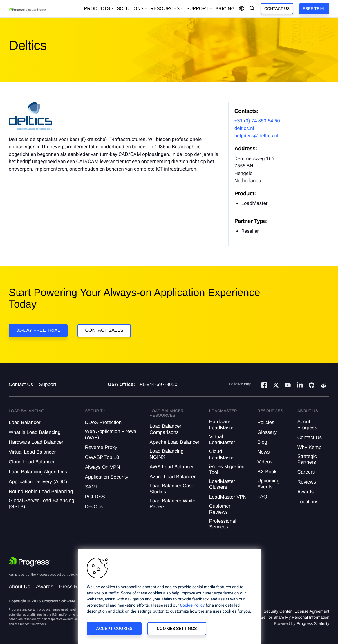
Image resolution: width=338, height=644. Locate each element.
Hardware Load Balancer (36, 442)
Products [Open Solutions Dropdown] (97, 9)
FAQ (262, 497)
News (264, 452)
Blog (262, 442)
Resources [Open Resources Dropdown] (165, 9)
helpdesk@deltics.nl (256, 136)
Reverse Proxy (101, 447)
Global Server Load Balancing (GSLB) (41, 503)
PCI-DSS (95, 497)
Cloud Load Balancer (32, 462)
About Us (19, 587)
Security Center (278, 611)
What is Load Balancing (35, 432)
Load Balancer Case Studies (172, 489)
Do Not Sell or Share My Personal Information (288, 617)
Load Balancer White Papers (172, 504)
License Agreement (312, 611)
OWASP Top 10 (102, 457)
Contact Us (277, 9)
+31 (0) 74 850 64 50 (257, 121)
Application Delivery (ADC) (38, 482)
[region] (169, 596)
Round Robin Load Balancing (41, 491)
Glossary (267, 432)
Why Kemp (309, 447)
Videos (265, 462)
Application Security (107, 477)
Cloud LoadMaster (222, 454)
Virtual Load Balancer (32, 452)
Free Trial (314, 9)
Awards (306, 492)
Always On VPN (103, 467)
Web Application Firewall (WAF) (112, 434)
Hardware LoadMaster (222, 424)
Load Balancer (25, 422)
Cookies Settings (177, 629)
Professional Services (223, 524)
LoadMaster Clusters (222, 484)
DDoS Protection (103, 422)
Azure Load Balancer (172, 477)
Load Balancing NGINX (166, 454)
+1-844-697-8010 (158, 384)
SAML (92, 487)
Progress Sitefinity (313, 623)
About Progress (307, 424)
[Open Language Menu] (242, 9)
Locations (308, 502)
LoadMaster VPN (228, 497)
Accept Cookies (114, 629)
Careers (306, 472)
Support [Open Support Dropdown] (197, 9)
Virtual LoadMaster (222, 440)
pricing (225, 9)
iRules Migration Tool (227, 469)
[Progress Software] (30, 562)
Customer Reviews (220, 509)
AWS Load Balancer (171, 467)
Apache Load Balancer (174, 442)
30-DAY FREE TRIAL (38, 330)
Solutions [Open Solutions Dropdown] (130, 9)
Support (48, 384)
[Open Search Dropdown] (252, 9)
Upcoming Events (269, 484)
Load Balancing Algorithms (38, 472)
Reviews (307, 482)
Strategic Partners (307, 459)
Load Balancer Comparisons (165, 429)
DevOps (94, 507)
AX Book (267, 472)
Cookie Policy (192, 605)
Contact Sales (104, 330)
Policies (266, 422)
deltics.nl (244, 129)
